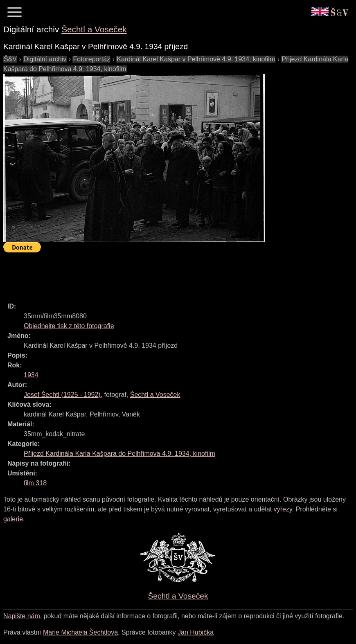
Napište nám (22, 616)
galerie (13, 519)
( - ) (62, 395)
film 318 (35, 483)
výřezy (283, 509)
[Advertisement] (152, 274)
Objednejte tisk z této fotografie (69, 326)
